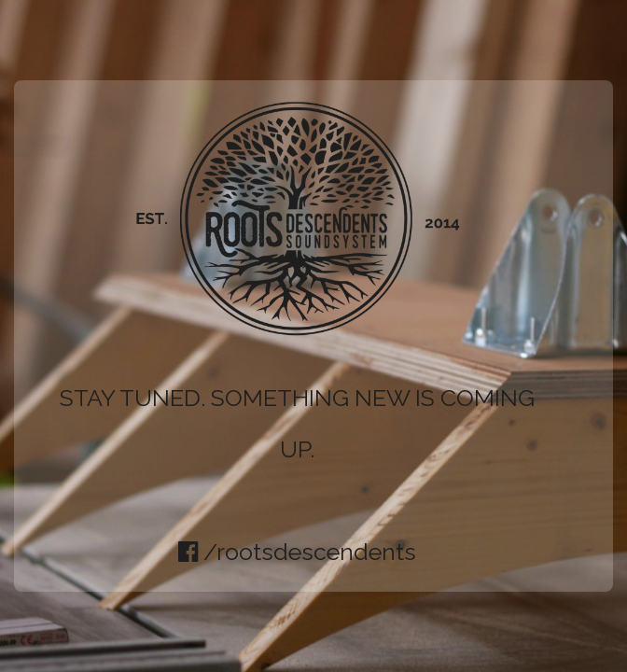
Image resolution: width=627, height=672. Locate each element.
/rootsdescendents (297, 552)
